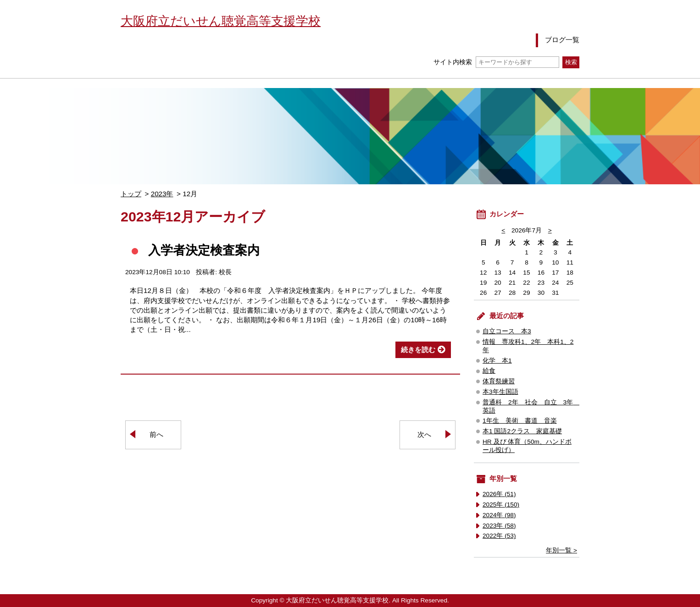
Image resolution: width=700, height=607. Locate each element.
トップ (131, 194)
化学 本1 (497, 361)
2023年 (162, 194)
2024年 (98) (499, 515)
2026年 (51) (499, 494)
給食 (489, 371)
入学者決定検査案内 (204, 250)
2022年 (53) (499, 536)
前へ (156, 434)
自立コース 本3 (507, 331)
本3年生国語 (500, 392)
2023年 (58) (499, 526)
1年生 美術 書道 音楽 (520, 421)
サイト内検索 (496, 62)
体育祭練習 (499, 381)
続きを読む (418, 350)
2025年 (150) (501, 505)
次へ (424, 434)
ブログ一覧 (562, 40)
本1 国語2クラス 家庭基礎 (522, 431)
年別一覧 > (561, 550)
